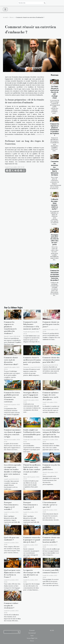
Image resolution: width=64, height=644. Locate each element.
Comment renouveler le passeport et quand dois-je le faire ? (32, 540)
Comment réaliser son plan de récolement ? (11, 606)
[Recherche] (32, 3)
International (32, 633)
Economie (32, 630)
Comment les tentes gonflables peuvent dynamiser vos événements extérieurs (12, 397)
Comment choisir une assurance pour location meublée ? (51, 540)
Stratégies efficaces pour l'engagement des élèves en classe (31, 395)
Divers (12, 17)
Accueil (5, 17)
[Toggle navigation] (5, 9)
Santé (32, 636)
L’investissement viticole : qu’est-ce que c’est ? (50, 505)
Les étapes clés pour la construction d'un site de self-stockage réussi (54, 92)
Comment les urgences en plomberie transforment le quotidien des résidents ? (55, 130)
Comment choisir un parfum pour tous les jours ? (51, 324)
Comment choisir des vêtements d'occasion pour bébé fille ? (51, 360)
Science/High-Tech (32, 638)
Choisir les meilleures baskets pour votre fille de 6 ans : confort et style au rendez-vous (32, 469)
